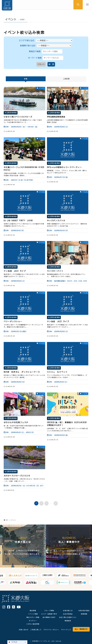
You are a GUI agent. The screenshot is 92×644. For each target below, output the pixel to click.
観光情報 (33, 611)
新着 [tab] (26, 79)
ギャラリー (33, 621)
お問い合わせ (24, 630)
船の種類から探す (49, 617)
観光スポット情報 (33, 617)
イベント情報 (33, 614)
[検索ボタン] (78, 5)
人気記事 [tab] (66, 79)
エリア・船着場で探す (49, 614)
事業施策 (68, 621)
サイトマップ (66, 630)
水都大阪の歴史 (84, 611)
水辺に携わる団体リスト (68, 617)
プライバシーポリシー (51, 630)
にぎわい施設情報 (33, 624)
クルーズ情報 (49, 611)
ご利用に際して (36, 630)
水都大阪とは (68, 611)
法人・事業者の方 (81, 629)
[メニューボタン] (87, 5)
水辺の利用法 (68, 614)
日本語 (13, 642)
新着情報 (84, 614)
